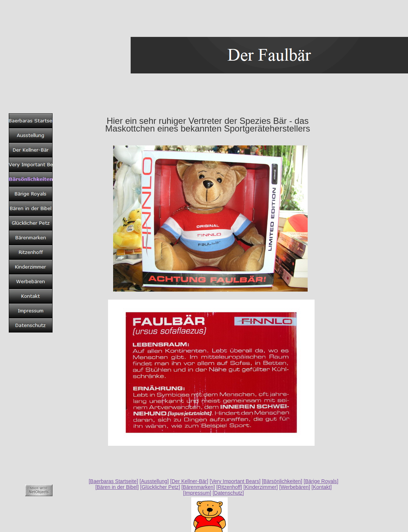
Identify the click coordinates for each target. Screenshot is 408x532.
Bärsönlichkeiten (282, 481)
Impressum (197, 493)
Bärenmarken (198, 487)
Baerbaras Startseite (113, 481)
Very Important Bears (235, 481)
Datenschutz (228, 493)
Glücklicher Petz (160, 487)
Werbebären (295, 487)
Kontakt (321, 487)
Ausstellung (154, 481)
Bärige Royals (321, 481)
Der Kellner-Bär (189, 481)
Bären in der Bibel (117, 487)
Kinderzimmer (261, 487)
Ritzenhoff (229, 487)
